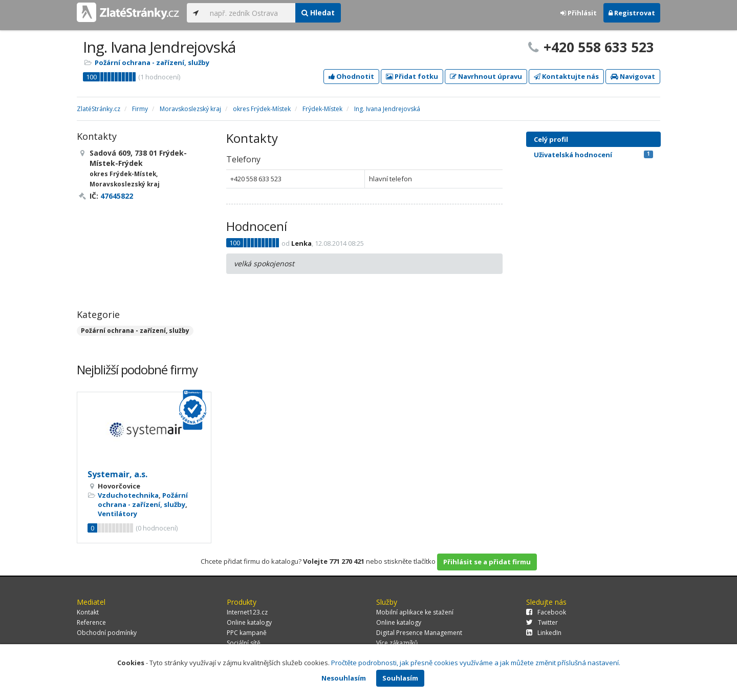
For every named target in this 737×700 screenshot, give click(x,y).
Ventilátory (117, 514)
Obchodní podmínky (107, 633)
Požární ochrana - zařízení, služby (152, 62)
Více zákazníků (397, 643)
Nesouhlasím (344, 678)
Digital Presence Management (419, 633)
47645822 (117, 196)
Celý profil (551, 139)
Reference (91, 622)
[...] (250, 13)
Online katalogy (249, 622)
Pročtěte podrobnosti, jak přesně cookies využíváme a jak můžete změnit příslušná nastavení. (476, 663)
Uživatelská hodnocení (593, 155)
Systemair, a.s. (117, 474)
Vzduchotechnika (128, 495)
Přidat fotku (412, 76)
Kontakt (88, 612)
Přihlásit (579, 13)
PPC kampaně (247, 633)
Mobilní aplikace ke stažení (415, 612)
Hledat (318, 13)
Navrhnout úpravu (486, 76)
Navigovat (633, 76)
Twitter (542, 622)
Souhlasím (400, 678)
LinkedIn (544, 633)
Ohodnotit (351, 76)
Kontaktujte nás (566, 76)
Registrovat (632, 13)
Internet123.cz (247, 612)
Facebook (546, 612)
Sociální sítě (244, 643)
